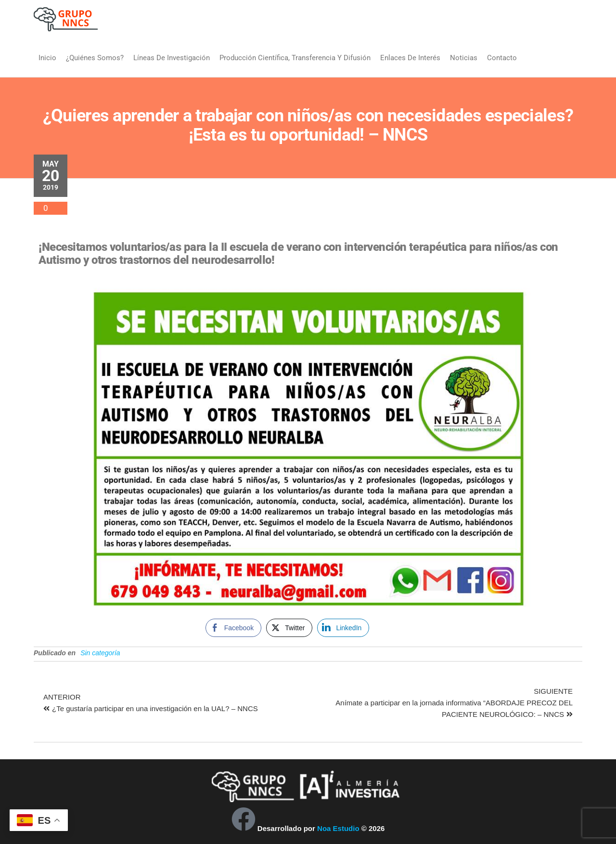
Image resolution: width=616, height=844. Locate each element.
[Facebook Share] (233, 628)
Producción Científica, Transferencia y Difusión (295, 58)
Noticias (464, 58)
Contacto (502, 58)
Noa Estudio (338, 828)
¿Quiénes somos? (95, 58)
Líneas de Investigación (172, 58)
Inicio (47, 58)
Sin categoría (100, 653)
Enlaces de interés (410, 58)
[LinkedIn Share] (343, 628)
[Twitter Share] (289, 628)
